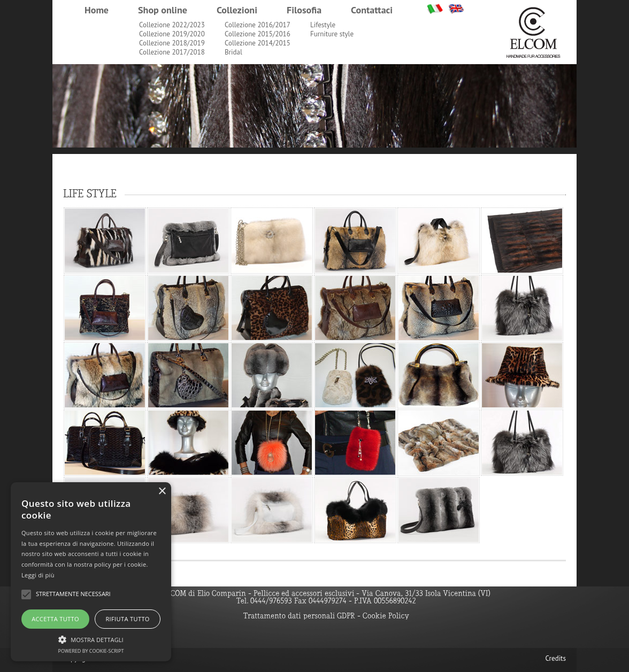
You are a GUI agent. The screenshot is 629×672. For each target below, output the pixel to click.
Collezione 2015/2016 (258, 34)
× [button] (162, 492)
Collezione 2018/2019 (172, 43)
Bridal (233, 52)
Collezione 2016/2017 (258, 25)
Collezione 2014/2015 (258, 43)
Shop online (163, 10)
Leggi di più (38, 575)
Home (97, 10)
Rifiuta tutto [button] (127, 619)
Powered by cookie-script (91, 651)
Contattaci (372, 10)
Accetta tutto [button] (55, 619)
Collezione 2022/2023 (172, 25)
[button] (91, 638)
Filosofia (304, 10)
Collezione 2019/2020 (172, 34)
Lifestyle (323, 25)
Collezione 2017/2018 (172, 52)
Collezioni (237, 10)
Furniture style (332, 34)
